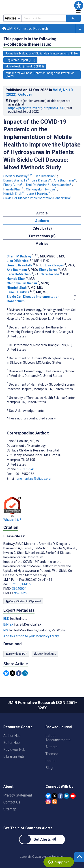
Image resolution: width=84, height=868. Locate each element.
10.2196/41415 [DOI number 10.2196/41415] (20, 584)
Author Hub (12, 736)
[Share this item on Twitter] (12, 673)
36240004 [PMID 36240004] (19, 589)
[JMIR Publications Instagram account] (48, 802)
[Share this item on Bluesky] (6, 673)
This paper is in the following (30, 42)
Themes (52, 754)
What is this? (12, 520)
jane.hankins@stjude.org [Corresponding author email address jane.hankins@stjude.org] (33, 479)
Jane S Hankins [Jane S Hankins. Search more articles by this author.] (40, 194)
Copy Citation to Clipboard (23, 601)
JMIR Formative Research (25, 29)
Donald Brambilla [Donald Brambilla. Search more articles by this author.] (16, 180)
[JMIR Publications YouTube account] (73, 796)
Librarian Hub (14, 757)
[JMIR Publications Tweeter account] (54, 796)
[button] (79, 5)
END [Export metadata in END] (7, 619)
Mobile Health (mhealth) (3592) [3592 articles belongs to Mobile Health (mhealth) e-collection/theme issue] (25, 67)
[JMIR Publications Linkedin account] (67, 796)
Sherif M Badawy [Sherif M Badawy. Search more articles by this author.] (18, 176)
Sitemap (10, 809)
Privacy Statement (18, 795)
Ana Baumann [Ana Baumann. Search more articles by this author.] (65, 180)
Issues (51, 761)
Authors (52, 747)
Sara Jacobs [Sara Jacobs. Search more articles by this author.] (62, 185)
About (8, 787)
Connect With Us (59, 787)
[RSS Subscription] (55, 802)
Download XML (45, 654)
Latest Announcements (58, 738)
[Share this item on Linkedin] (25, 673)
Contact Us (12, 802)
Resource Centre (18, 727)
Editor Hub (12, 743)
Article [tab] (42, 213)
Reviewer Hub (14, 750)
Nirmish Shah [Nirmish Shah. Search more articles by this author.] (14, 194)
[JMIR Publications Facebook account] (61, 796)
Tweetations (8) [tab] (42, 236)
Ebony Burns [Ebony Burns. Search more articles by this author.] (13, 185)
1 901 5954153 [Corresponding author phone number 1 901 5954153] (28, 469)
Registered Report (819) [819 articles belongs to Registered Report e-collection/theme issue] (20, 60)
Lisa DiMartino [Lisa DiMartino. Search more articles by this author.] (46, 176)
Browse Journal (59, 727)
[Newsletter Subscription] (42, 839)
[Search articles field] (44, 18)
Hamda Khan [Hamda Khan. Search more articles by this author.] (14, 189)
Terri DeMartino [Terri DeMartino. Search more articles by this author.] (38, 185)
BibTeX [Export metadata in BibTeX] (9, 624)
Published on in (39, 92)
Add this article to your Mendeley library (31, 636)
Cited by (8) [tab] (42, 228)
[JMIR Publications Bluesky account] (48, 796)
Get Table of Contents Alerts (28, 828)
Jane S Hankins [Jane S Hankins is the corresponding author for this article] (24, 441)
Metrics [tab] (42, 244)
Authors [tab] (42, 221)
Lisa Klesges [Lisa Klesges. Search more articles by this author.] (42, 180)
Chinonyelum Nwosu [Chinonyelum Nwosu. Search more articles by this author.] (42, 189)
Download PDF (16, 654)
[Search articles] (73, 18)
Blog (49, 768)
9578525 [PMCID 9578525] (20, 593)
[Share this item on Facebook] (19, 673)
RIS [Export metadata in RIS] (6, 630)
